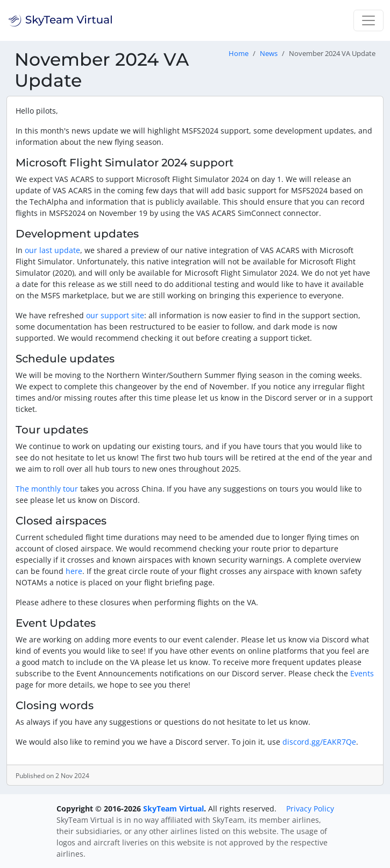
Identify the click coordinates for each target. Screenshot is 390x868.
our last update (52, 250)
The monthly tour (47, 489)
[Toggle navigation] (368, 20)
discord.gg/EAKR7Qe (319, 742)
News (269, 54)
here (74, 571)
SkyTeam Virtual (173, 808)
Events (362, 673)
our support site (115, 315)
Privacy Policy (310, 808)
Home (239, 54)
